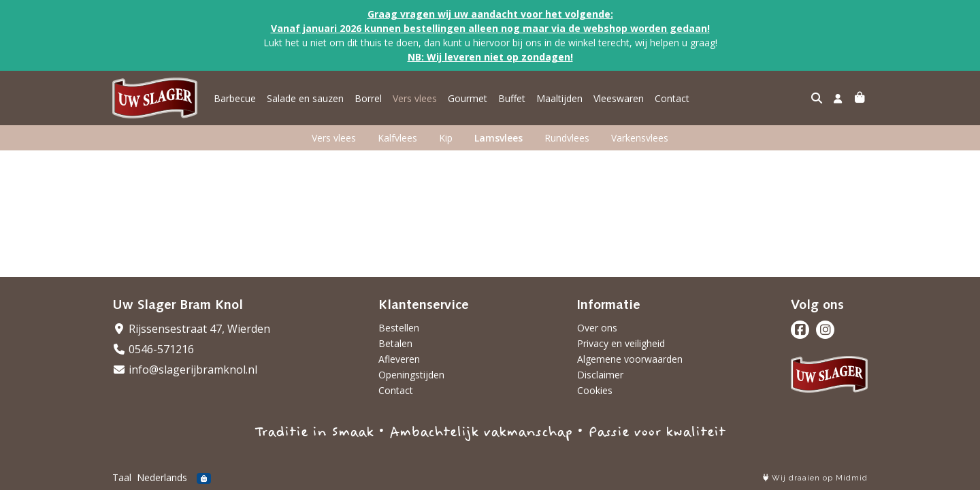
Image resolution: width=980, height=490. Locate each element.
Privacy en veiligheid (621, 343)
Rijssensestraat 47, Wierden (191, 329)
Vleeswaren (619, 98)
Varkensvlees (640, 138)
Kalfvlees (397, 138)
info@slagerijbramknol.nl (185, 370)
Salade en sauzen (305, 98)
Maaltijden (559, 98)
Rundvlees (567, 138)
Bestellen (399, 328)
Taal (122, 477)
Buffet (512, 98)
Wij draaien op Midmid (815, 478)
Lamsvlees (499, 138)
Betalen (395, 343)
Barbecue (235, 98)
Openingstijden (411, 375)
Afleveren (399, 359)
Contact (672, 98)
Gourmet (468, 98)
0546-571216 (153, 349)
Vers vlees (415, 98)
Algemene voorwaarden (630, 359)
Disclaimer (600, 375)
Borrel (368, 98)
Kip (446, 138)
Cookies (595, 390)
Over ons (597, 328)
